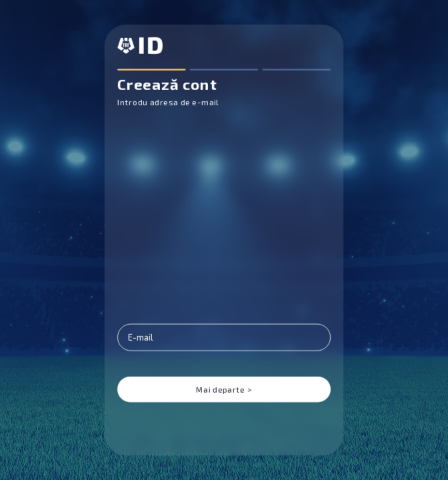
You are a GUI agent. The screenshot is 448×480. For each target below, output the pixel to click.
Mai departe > (224, 389)
